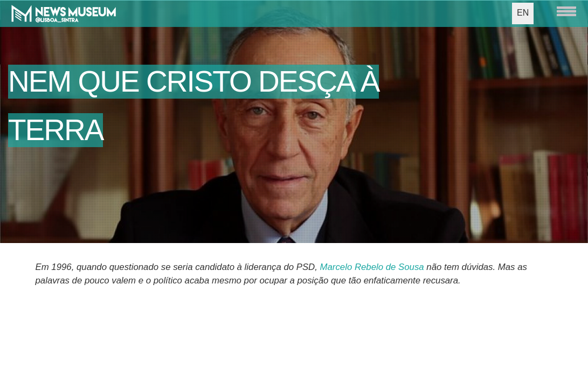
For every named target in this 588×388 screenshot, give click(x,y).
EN (523, 13)
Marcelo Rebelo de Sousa (372, 267)
